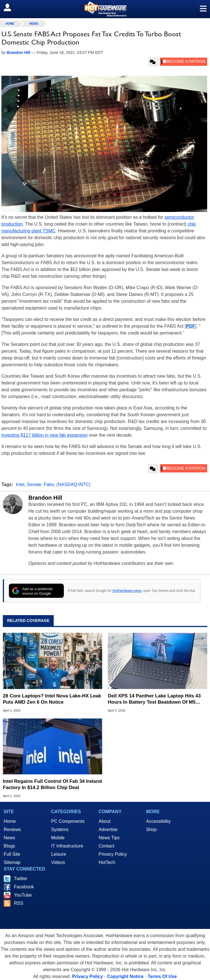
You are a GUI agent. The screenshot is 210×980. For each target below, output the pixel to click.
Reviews (12, 829)
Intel (20, 484)
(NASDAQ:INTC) (74, 484)
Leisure (59, 854)
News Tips (109, 838)
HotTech (107, 862)
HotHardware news (127, 591)
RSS (19, 903)
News (34, 24)
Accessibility (158, 821)
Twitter (21, 879)
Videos (58, 862)
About (105, 821)
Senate (34, 484)
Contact (106, 846)
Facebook (24, 887)
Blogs (9, 846)
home (10, 24)
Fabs (49, 484)
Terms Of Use (162, 976)
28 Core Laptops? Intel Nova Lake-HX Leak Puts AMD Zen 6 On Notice (52, 699)
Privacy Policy (113, 854)
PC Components (68, 821)
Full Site (12, 854)
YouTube (23, 895)
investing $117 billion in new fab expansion (44, 435)
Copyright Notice (125, 976)
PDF (191, 326)
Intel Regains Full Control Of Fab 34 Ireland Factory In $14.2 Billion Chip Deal (52, 784)
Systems (60, 829)
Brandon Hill (45, 498)
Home (10, 821)
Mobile (58, 838)
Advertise (108, 829)
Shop (151, 829)
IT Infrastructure (67, 846)
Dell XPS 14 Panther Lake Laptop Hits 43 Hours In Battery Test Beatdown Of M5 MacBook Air (154, 699)
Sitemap (12, 862)
